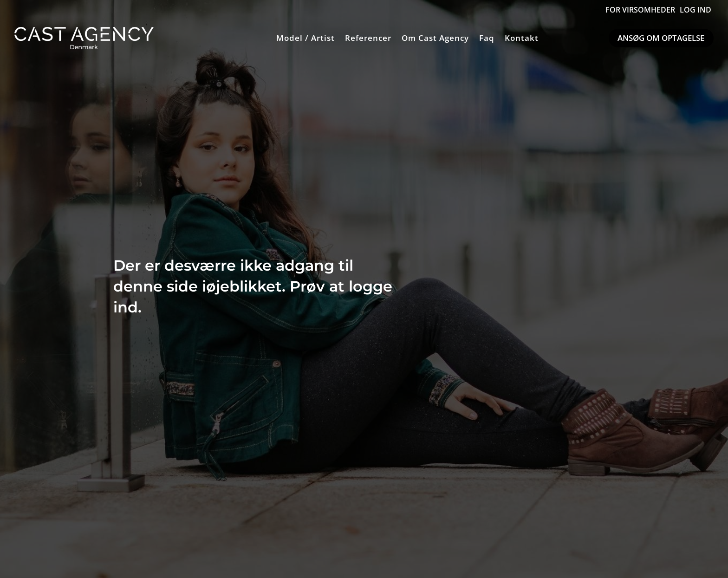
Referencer (368, 38)
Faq (487, 38)
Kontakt (522, 38)
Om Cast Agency (435, 38)
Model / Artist (305, 38)
